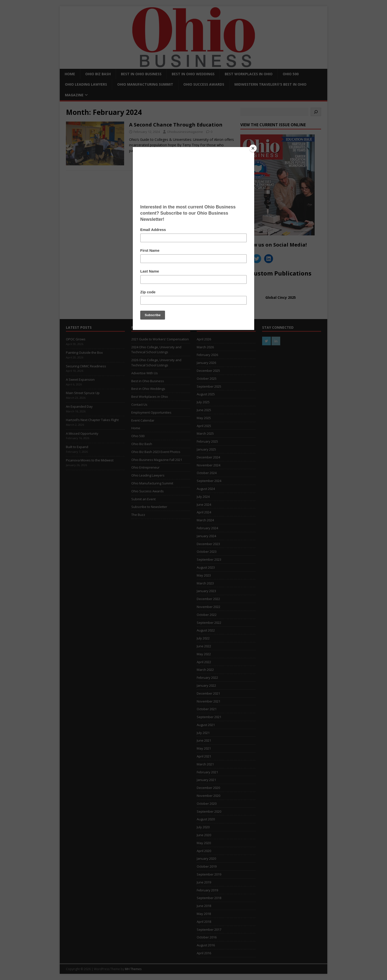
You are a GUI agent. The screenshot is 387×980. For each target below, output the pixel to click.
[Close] (253, 148)
